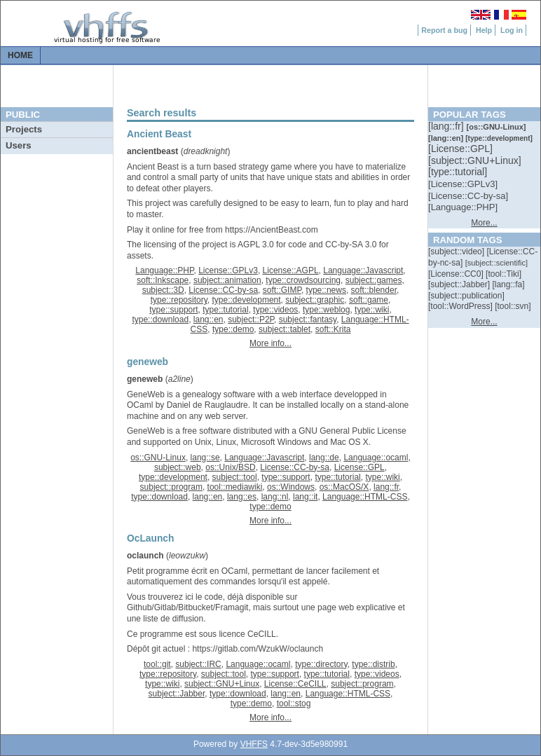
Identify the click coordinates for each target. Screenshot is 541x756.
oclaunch (145, 556)
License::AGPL (291, 270)
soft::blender (374, 290)
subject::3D (163, 290)
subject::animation (227, 280)
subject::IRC (198, 664)
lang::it (305, 497)
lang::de (324, 458)
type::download (160, 319)
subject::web (178, 467)
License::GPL (359, 467)
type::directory (321, 664)
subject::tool (235, 477)
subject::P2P (251, 319)
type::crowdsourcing (303, 280)
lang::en (208, 319)
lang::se (205, 458)
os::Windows (291, 487)
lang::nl (275, 497)
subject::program (171, 487)
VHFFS (254, 744)
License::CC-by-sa (223, 290)
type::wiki (372, 310)
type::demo (233, 329)
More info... (270, 343)
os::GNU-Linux (158, 458)
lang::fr (386, 487)
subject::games (374, 280)
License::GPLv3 (228, 270)
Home (20, 55)
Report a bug (444, 30)
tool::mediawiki (235, 487)
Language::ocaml (376, 458)
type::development (247, 300)
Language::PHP (164, 270)
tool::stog (294, 703)
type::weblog (326, 310)
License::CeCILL (295, 684)
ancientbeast (152, 151)
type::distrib (373, 664)
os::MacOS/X (344, 487)
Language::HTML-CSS (365, 497)
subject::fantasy (308, 319)
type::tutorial (225, 310)
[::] (447, 126)
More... (484, 223)
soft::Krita (333, 329)
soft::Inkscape (163, 280)
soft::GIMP (282, 290)
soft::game (369, 300)
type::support (173, 310)
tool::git (157, 664)
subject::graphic (315, 300)
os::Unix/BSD (230, 467)
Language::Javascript (363, 270)
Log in (512, 30)
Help (484, 30)
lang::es (242, 497)
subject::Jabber (177, 694)
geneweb (145, 379)
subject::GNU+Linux (222, 684)
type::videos (275, 310)
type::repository (179, 300)
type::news (326, 290)
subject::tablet (285, 329)
